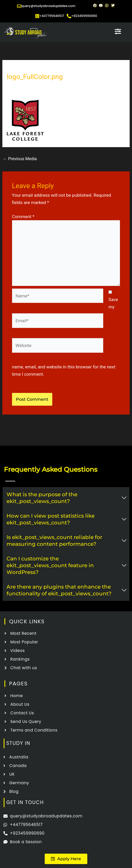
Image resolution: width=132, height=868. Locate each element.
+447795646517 (52, 16)
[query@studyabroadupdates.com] (19, 6)
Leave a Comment (25, 86)
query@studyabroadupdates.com (48, 6)
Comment (23, 217)
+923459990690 (84, 16)
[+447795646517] (37, 16)
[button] (66, 859)
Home (13, 70)
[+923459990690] (69, 16)
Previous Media (20, 159)
